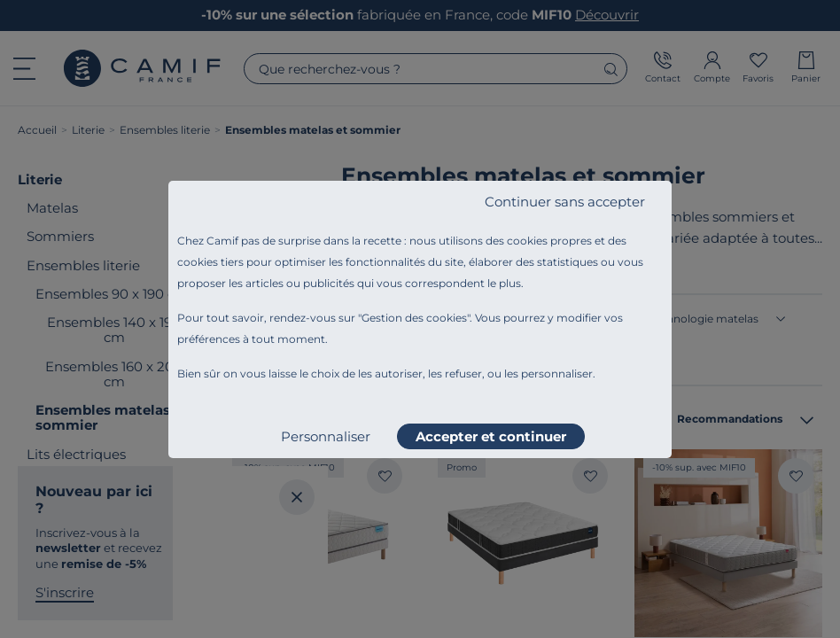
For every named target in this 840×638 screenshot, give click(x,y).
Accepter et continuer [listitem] (491, 436)
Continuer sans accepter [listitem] (565, 202)
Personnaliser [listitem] (326, 436)
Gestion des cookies (414, 318)
